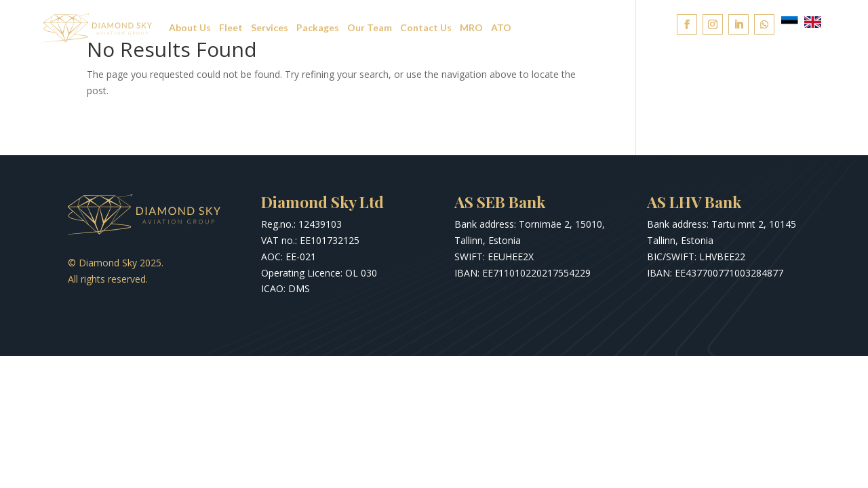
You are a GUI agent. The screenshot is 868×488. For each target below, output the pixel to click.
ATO (501, 27)
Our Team (370, 27)
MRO (471, 27)
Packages (318, 27)
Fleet (231, 27)
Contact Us (426, 27)
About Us (190, 27)
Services (270, 27)
